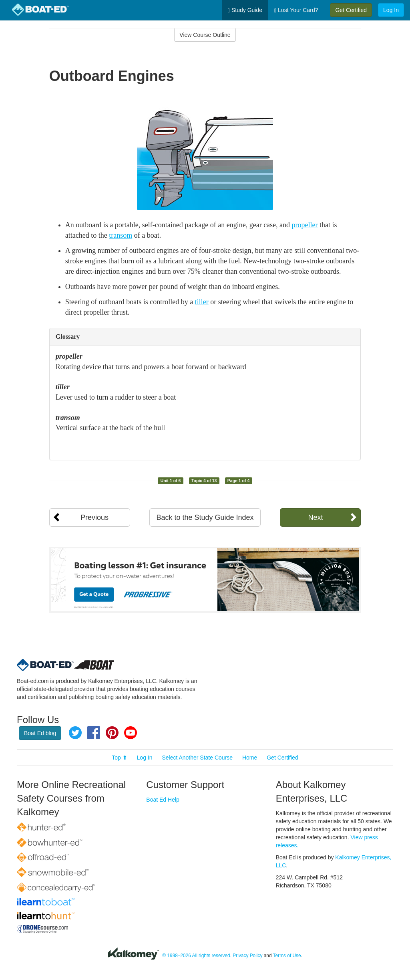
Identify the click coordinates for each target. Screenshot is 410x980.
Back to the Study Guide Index (205, 517)
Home (250, 758)
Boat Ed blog (40, 733)
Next (315, 517)
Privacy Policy (247, 956)
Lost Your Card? (296, 10)
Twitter (75, 733)
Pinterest (112, 733)
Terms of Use (287, 956)
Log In (391, 10)
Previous (94, 517)
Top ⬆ (119, 758)
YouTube (131, 733)
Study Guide (245, 10)
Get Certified (351, 10)
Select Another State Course (197, 758)
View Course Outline (205, 35)
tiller (202, 302)
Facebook (94, 733)
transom (121, 235)
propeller (305, 225)
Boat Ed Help (163, 800)
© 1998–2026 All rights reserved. (197, 956)
